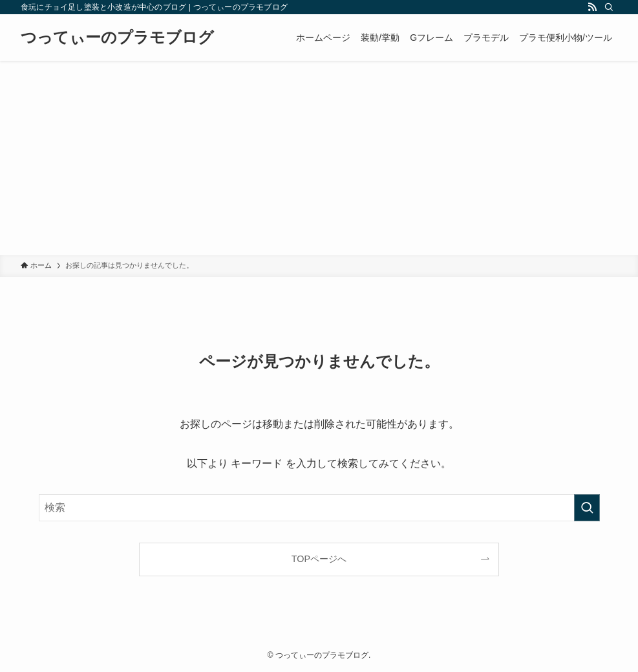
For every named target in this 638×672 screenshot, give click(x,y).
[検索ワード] (319, 508)
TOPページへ (319, 559)
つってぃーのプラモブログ (117, 38)
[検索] (609, 7)
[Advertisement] (319, 158)
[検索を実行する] (587, 508)
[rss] (592, 7)
